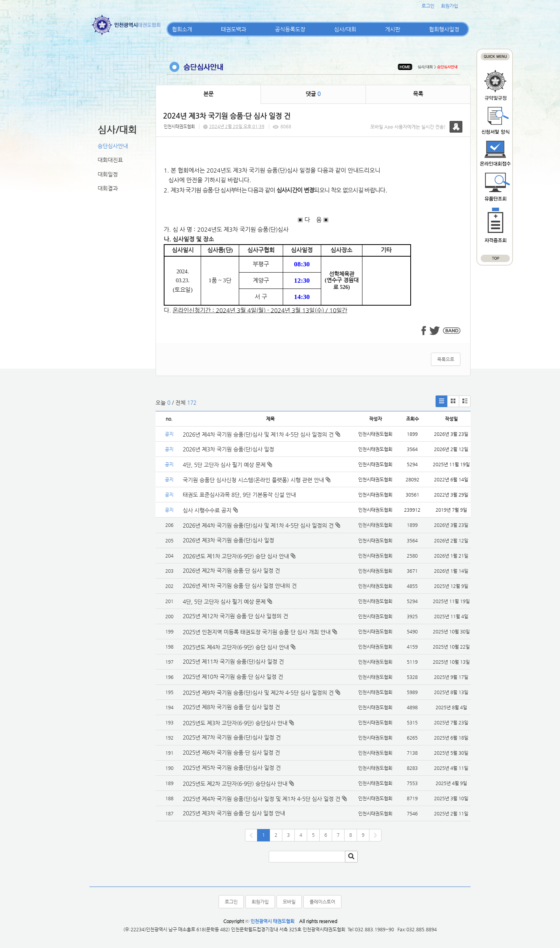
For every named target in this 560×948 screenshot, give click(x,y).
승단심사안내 (113, 146)
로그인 (428, 6)
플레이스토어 (322, 902)
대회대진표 (110, 160)
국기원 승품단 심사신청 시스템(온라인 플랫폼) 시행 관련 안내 (257, 480)
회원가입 (450, 6)
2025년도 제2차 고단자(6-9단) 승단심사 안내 (235, 784)
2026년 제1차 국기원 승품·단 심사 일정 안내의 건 (240, 586)
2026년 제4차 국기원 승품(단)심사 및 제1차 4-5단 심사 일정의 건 (262, 434)
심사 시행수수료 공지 (210, 510)
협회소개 (182, 29)
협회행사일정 (444, 29)
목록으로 (446, 359)
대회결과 (108, 188)
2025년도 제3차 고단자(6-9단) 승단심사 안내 (235, 723)
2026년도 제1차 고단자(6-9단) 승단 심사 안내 (236, 556)
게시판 (393, 29)
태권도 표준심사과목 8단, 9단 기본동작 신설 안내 (239, 495)
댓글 (313, 94)
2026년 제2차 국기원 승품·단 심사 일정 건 (231, 570)
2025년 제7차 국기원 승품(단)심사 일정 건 (232, 737)
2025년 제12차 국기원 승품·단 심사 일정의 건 (235, 616)
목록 (418, 94)
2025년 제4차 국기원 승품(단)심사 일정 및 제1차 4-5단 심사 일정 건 (262, 799)
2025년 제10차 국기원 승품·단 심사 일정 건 (233, 677)
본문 (208, 94)
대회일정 (108, 174)
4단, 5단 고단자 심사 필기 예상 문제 (227, 465)
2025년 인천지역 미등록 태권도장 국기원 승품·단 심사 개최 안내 (257, 632)
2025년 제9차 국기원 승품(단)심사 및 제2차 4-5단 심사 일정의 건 (258, 693)
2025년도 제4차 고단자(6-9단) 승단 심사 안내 (236, 647)
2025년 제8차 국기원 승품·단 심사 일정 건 (231, 707)
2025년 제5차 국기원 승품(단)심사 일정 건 (232, 768)
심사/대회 (345, 29)
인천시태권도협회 (179, 127)
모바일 (289, 902)
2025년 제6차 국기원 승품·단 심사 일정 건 (231, 752)
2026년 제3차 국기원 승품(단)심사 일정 (229, 449)
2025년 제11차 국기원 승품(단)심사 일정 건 (233, 661)
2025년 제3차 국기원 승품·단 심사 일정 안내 (234, 813)
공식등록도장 (290, 29)
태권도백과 (234, 29)
